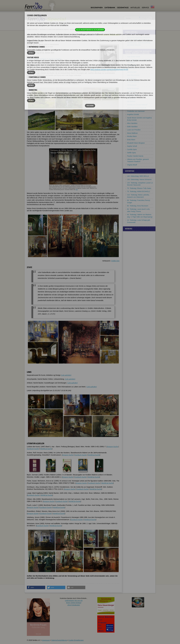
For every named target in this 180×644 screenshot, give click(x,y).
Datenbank (110, 8)
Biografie (30, 59)
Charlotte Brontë (133, 95)
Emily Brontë (132, 98)
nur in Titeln (143, 19)
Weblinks (43, 59)
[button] (36, 587)
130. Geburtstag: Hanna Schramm (139, 179)
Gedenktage (123, 8)
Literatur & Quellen (55, 59)
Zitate (37, 59)
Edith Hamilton (132, 127)
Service (145, 8)
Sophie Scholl (132, 146)
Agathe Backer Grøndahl (136, 69)
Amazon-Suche (112, 447)
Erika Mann (131, 140)
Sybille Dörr (115, 261)
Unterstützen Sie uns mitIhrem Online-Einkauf (74, 603)
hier (77, 190)
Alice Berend (132, 79)
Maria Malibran (132, 133)
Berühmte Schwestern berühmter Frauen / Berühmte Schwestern (63, 29)
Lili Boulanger (132, 85)
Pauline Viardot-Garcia (135, 156)
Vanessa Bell (132, 72)
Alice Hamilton (132, 123)
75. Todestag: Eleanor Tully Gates (139, 188)
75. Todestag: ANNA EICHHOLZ (139, 191)
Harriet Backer (132, 65)
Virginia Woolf (132, 165)
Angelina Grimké (133, 114)
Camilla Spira (132, 149)
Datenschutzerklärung (59, 640)
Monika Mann (132, 136)
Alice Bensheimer (133, 75)
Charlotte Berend (133, 82)
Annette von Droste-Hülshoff (137, 105)
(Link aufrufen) (66, 375)
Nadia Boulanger (133, 88)
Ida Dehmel (131, 101)
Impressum (46, 640)
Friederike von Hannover (136, 111)
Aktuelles (135, 8)
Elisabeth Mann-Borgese (136, 143)
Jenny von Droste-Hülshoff (137, 108)
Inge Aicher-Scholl (134, 57)
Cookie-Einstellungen (76, 640)
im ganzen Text (144, 17)
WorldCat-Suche (46, 449)
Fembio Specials (32, 29)
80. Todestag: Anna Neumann (138, 206)
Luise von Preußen (134, 130)
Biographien (97, 8)
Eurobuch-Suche (33, 449)
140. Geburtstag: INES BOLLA (138, 176)
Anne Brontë (132, 92)
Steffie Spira (131, 153)
